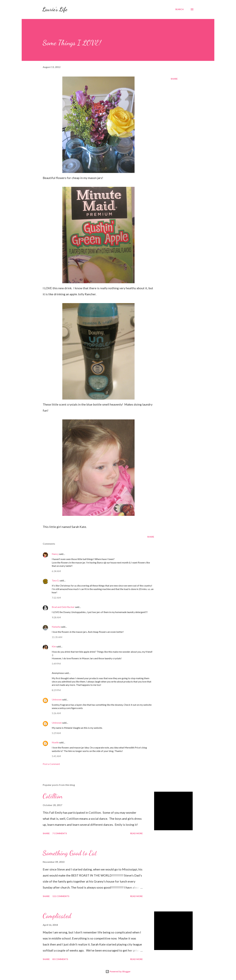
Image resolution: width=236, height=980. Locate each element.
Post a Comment (51, 764)
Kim (54, 646)
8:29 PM (56, 690)
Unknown (57, 699)
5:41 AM (56, 756)
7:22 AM (56, 598)
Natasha (56, 627)
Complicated (57, 916)
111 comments (61, 896)
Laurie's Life (55, 9)
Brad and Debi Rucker (63, 607)
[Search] (179, 9)
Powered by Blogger (118, 971)
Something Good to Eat (70, 853)
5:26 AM (56, 713)
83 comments (60, 959)
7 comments (60, 833)
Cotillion (53, 796)
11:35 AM (57, 637)
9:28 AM (56, 617)
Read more (136, 833)
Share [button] (174, 79)
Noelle (55, 742)
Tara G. (55, 580)
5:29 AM (56, 733)
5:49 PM (56, 664)
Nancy (55, 554)
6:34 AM (56, 571)
